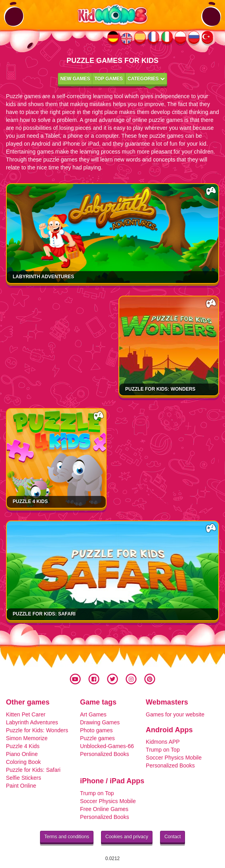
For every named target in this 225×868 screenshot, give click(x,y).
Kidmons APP (163, 742)
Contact (173, 837)
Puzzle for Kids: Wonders (160, 389)
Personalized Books (105, 754)
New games (75, 79)
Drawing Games (100, 722)
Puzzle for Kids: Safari (44, 614)
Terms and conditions (67, 837)
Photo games (96, 730)
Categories (146, 79)
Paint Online (21, 786)
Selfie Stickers (24, 778)
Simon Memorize (27, 738)
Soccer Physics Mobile (174, 758)
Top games (109, 79)
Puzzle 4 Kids (30, 501)
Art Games (93, 714)
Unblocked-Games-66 (107, 746)
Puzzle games (97, 738)
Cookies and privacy (127, 837)
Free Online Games (104, 809)
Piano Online (22, 754)
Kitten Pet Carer (26, 714)
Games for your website (175, 714)
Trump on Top (163, 750)
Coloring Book (23, 762)
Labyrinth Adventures (43, 277)
